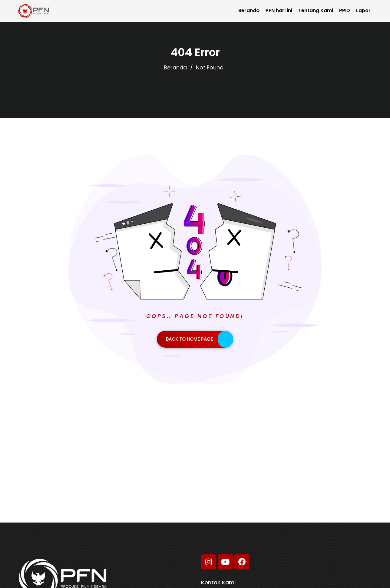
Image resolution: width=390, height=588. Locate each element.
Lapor (363, 10)
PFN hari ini (279, 10)
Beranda (249, 10)
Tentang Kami (316, 10)
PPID (345, 10)
